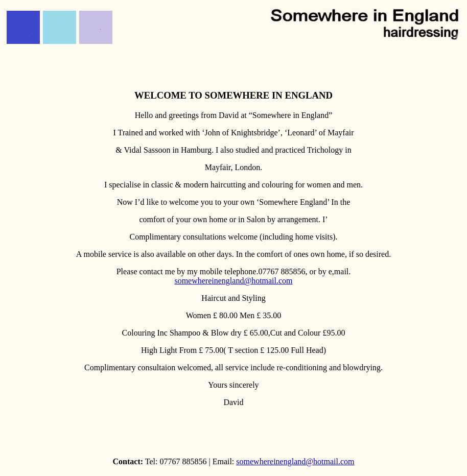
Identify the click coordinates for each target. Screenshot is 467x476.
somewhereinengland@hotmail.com (233, 281)
